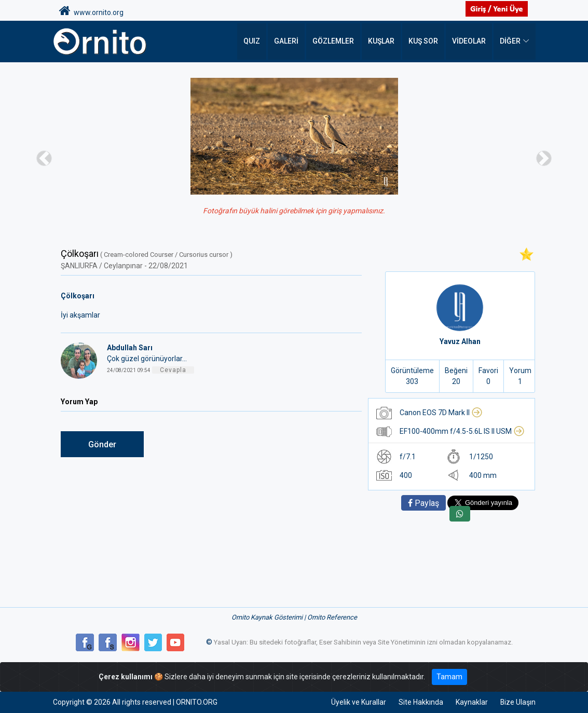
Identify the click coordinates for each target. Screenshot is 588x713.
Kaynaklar (471, 702)
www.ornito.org (91, 11)
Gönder (102, 444)
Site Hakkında (420, 702)
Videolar (469, 42)
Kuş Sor (423, 42)
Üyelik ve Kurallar (358, 702)
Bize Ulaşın (518, 702)
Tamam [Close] (449, 677)
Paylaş (423, 503)
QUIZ (252, 42)
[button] (44, 158)
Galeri (286, 42)
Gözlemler (333, 42)
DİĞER (510, 42)
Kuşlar (381, 42)
